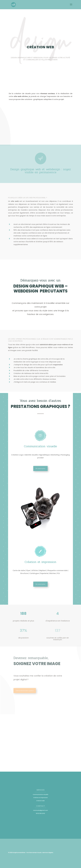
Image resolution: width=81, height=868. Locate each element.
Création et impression (40, 798)
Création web (40, 801)
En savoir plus (40, 468)
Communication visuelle (40, 795)
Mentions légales (48, 853)
